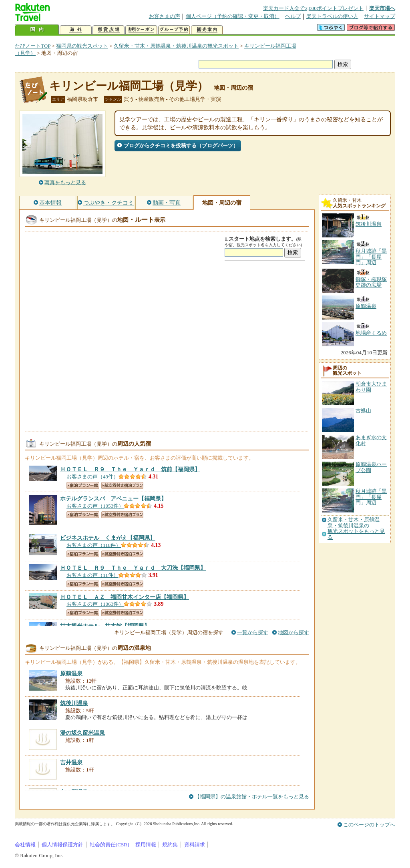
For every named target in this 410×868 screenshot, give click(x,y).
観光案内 (207, 30)
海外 (76, 30)
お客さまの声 (165, 16)
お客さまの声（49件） (92, 477)
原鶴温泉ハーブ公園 (371, 467)
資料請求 (195, 845)
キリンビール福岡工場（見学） (129, 86)
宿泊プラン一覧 (83, 485)
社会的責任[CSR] (110, 845)
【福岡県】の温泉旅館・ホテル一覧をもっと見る (252, 797)
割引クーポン (141, 30)
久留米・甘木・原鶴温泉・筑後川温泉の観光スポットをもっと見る (356, 528)
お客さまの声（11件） (92, 575)
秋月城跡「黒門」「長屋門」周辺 (371, 497)
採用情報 (146, 845)
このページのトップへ (369, 825)
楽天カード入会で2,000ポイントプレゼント (313, 8)
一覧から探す (253, 632)
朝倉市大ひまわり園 (371, 387)
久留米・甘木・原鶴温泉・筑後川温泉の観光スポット (176, 46)
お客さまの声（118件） (94, 545)
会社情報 (25, 845)
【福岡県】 (130, 469)
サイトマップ (380, 16)
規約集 (170, 845)
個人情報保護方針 (62, 845)
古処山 (363, 411)
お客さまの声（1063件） (95, 604)
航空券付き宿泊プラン (122, 485)
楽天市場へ (382, 8)
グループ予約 (174, 30)
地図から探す (293, 632)
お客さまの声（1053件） (95, 506)
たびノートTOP (33, 46)
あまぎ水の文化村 (371, 440)
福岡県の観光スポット (82, 46)
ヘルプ (293, 16)
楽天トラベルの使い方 (332, 16)
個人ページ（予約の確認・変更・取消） (233, 16)
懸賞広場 (109, 30)
